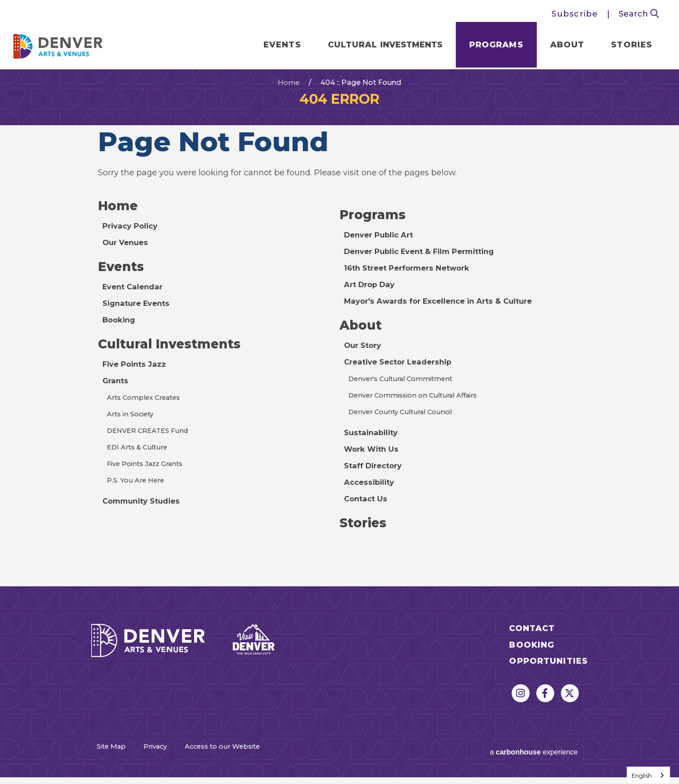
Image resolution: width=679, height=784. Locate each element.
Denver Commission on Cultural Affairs (419, 406)
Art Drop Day (372, 294)
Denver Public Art (382, 244)
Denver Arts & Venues (64, 45)
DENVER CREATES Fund (151, 443)
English (642, 776)
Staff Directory (376, 476)
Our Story (365, 356)
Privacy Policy (132, 235)
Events (276, 47)
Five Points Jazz (136, 376)
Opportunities (548, 673)
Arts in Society (133, 426)
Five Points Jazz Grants (149, 476)
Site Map (110, 758)
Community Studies (145, 513)
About (561, 47)
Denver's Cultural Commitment (405, 389)
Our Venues (127, 252)
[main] (339, 334)
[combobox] (648, 775)
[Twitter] (570, 705)
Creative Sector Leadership (402, 373)
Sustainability (373, 443)
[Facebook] (545, 705)
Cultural (378, 47)
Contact (532, 641)
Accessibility (371, 493)
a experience (517, 757)
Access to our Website (263, 758)
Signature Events (139, 314)
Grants (116, 393)
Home (289, 91)
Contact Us (367, 509)
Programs (490, 47)
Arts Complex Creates (147, 409)
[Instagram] (521, 705)
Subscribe (575, 14)
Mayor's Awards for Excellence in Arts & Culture (445, 310)
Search (639, 14)
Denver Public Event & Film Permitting (426, 261)
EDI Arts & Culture (140, 459)
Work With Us (373, 460)
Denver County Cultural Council (404, 422)
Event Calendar (135, 297)
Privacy (172, 758)
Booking (121, 331)
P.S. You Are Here (138, 492)
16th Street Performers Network (413, 277)
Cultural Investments (175, 356)
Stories (625, 47)
